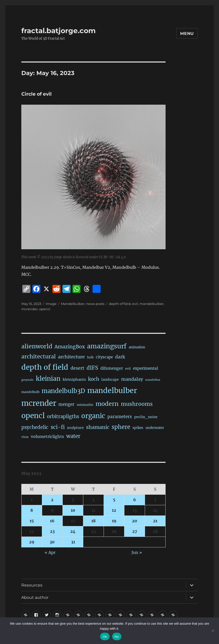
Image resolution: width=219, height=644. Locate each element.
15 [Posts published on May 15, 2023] (32, 521)
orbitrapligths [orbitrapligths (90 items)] (63, 416)
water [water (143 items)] (73, 436)
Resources (32, 585)
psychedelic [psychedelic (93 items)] (35, 427)
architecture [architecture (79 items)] (71, 357)
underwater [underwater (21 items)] (155, 428)
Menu (187, 34)
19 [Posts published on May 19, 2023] (114, 521)
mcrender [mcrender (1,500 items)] (39, 403)
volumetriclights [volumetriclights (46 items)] (47, 436)
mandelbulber (152, 304)
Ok (105, 637)
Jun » (137, 552)
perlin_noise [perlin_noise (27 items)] (146, 417)
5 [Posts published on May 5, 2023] (114, 500)
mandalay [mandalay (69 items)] (132, 379)
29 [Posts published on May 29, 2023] (32, 542)
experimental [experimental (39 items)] (145, 368)
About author (35, 597)
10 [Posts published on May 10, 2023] (73, 510)
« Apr (50, 552)
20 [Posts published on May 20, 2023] (135, 521)
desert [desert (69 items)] (77, 368)
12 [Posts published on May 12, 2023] (114, 510)
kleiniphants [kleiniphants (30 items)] (74, 379)
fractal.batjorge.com (58, 31)
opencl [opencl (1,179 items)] (33, 416)
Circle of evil (36, 94)
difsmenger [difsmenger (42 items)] (112, 368)
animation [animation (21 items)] (137, 347)
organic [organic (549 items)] (93, 416)
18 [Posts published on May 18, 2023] (93, 521)
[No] (213, 631)
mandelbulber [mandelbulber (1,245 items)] (112, 391)
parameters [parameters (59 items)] (120, 417)
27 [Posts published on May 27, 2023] (135, 531)
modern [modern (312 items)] (107, 404)
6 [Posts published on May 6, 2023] (135, 500)
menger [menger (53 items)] (66, 404)
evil (135, 304)
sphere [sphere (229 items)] (121, 427)
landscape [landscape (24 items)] (110, 379)
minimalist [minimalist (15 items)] (85, 405)
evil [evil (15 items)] (128, 369)
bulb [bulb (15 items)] (90, 357)
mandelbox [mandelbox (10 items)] (153, 380)
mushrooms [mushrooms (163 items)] (137, 404)
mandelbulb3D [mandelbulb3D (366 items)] (63, 391)
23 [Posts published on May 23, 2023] (52, 531)
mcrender (29, 309)
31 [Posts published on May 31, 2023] (73, 542)
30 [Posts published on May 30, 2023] (52, 542)
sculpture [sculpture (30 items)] (75, 428)
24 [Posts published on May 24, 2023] (73, 531)
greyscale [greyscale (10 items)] (27, 380)
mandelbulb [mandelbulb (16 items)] (30, 392)
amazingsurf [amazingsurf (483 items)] (107, 346)
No (117, 637)
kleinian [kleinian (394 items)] (48, 379)
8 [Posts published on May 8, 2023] (32, 510)
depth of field (120, 304)
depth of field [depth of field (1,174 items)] (45, 367)
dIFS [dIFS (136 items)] (92, 368)
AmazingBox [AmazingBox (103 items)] (70, 347)
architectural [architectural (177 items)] (39, 357)
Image (51, 304)
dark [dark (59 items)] (120, 357)
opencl (45, 309)
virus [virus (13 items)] (25, 437)
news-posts (95, 304)
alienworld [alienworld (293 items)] (37, 346)
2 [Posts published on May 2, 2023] (52, 500)
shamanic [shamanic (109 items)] (98, 427)
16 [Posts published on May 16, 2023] (52, 521)
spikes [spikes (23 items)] (138, 428)
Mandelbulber (73, 304)
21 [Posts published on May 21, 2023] (155, 521)
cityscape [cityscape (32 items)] (104, 357)
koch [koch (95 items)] (94, 379)
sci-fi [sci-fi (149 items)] (58, 427)
